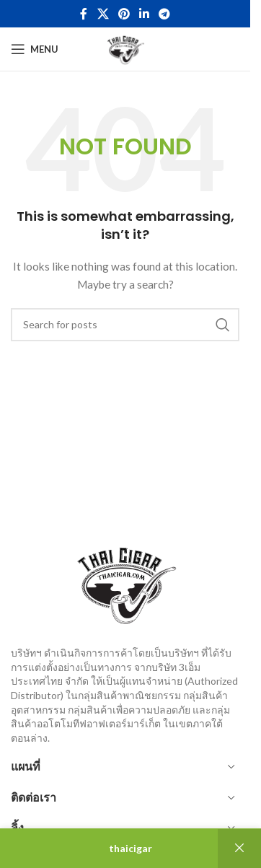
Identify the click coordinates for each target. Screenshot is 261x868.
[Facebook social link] (84, 14)
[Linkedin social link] (145, 14)
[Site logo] (125, 48)
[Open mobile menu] (35, 49)
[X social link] (103, 14)
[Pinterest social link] (124, 14)
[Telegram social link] (165, 14)
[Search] (125, 325)
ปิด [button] (239, 849)
